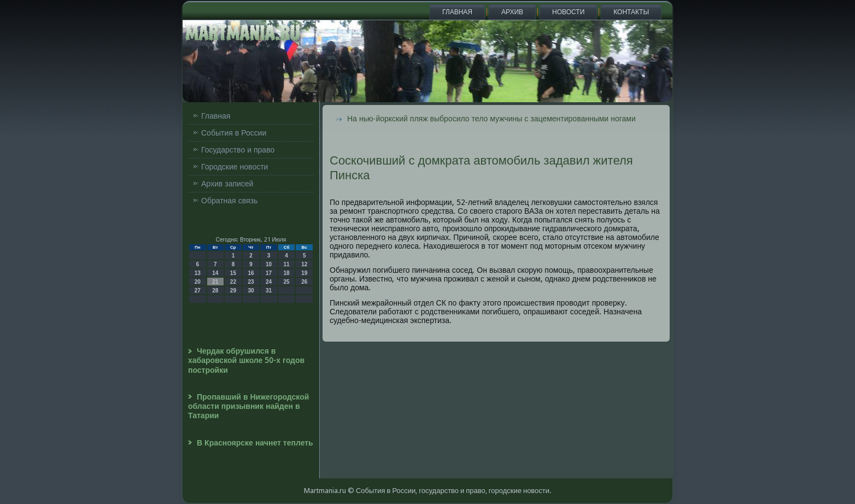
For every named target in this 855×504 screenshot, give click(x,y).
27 (198, 291)
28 (215, 291)
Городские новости (235, 167)
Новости (568, 12)
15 (233, 273)
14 (215, 273)
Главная (457, 12)
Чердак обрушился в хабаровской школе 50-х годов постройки (246, 361)
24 (269, 282)
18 (287, 273)
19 (304, 273)
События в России (234, 133)
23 (251, 282)
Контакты (631, 12)
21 (215, 282)
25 (287, 282)
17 (269, 273)
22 (233, 282)
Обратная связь (229, 201)
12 (304, 264)
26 (304, 282)
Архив (512, 12)
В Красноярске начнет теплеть (255, 443)
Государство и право (238, 150)
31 (269, 291)
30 (251, 291)
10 (269, 264)
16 (251, 273)
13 (198, 273)
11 (287, 264)
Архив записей (227, 184)
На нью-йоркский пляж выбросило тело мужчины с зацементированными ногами (491, 119)
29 (233, 291)
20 (198, 282)
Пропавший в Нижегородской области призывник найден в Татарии (248, 406)
